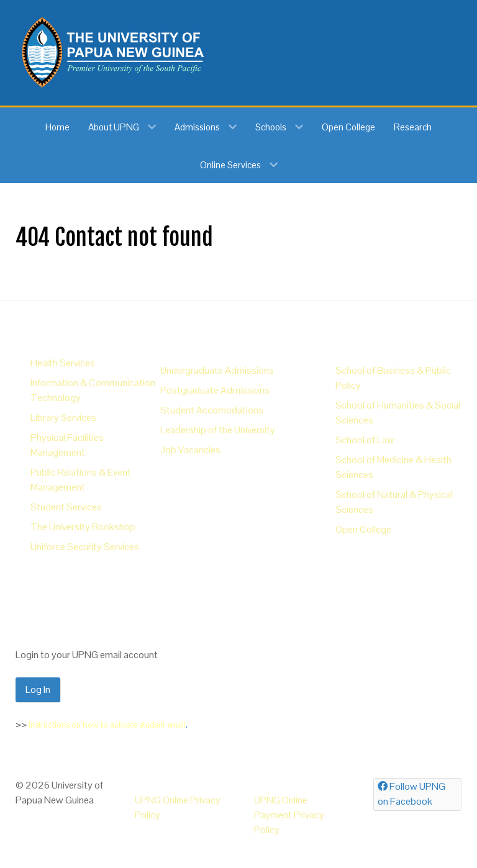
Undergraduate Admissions (217, 370)
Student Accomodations (212, 410)
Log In (38, 689)
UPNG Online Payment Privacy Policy (289, 815)
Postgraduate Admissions (215, 390)
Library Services (63, 418)
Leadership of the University (218, 430)
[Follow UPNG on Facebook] (417, 794)
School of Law (365, 440)
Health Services (63, 363)
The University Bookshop (83, 527)
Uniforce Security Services (85, 547)
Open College (363, 529)
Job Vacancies (190, 450)
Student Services (66, 507)
